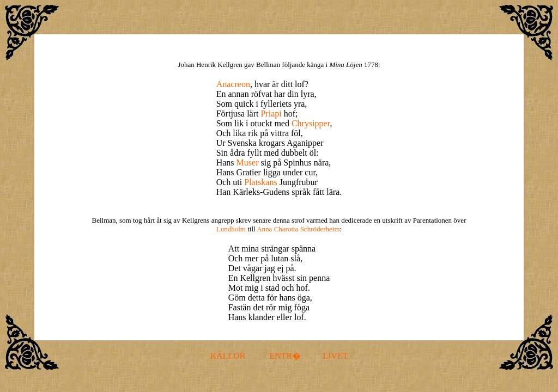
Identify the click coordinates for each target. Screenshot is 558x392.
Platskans (260, 182)
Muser (248, 163)
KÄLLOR (228, 356)
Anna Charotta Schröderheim (298, 229)
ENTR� (285, 356)
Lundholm (231, 229)
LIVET (335, 356)
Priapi (271, 114)
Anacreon (233, 84)
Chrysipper (311, 123)
